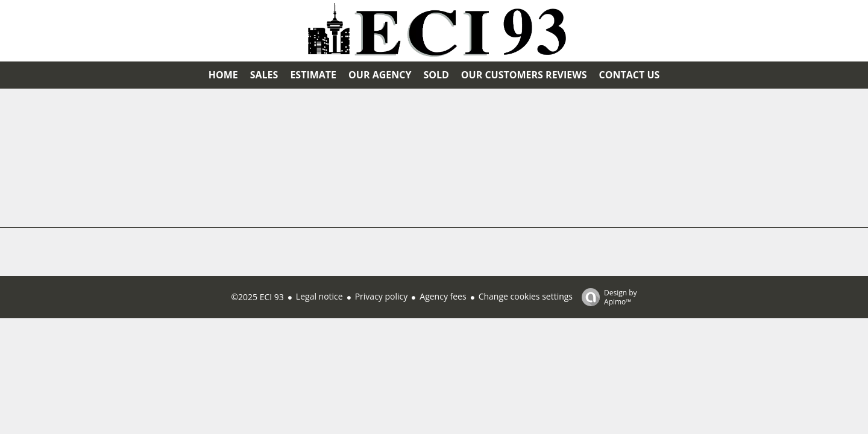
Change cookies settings (526, 296)
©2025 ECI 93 (257, 297)
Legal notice (319, 296)
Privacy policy (382, 296)
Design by (606, 297)
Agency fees (443, 296)
